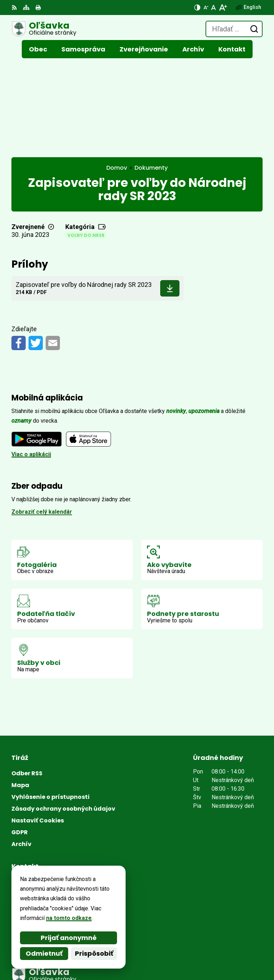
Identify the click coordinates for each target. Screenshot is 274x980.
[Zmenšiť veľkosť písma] (206, 8)
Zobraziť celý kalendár (42, 419)
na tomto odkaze (69, 918)
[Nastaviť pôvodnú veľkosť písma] (214, 8)
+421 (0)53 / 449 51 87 (41, 847)
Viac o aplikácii (31, 361)
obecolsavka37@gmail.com (49, 855)
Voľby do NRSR (86, 142)
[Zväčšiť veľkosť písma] (223, 8)
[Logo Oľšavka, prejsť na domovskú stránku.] (44, 29)
